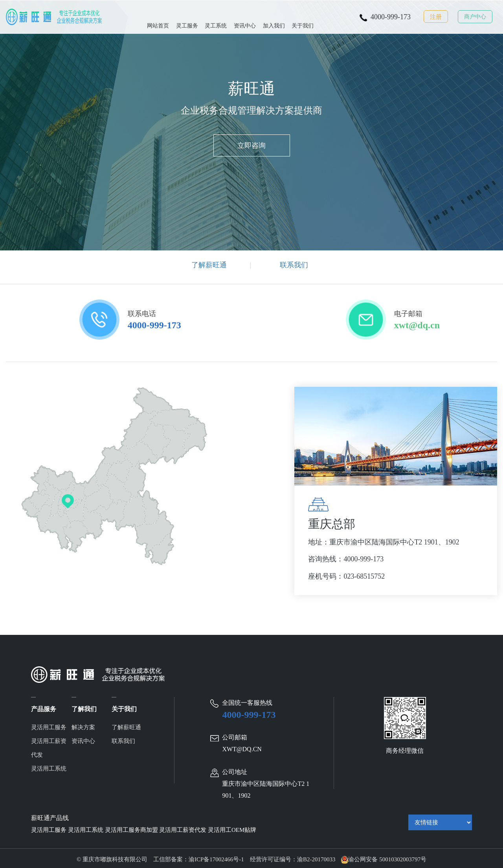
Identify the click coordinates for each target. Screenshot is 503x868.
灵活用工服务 (49, 725)
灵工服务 (187, 16)
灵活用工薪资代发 (49, 746)
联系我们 (294, 265)
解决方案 (83, 725)
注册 (436, 17)
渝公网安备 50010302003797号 (384, 857)
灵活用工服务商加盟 (131, 828)
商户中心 (475, 17)
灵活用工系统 (49, 767)
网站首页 (158, 16)
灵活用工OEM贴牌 (232, 828)
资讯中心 (245, 16)
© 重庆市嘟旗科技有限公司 (115, 857)
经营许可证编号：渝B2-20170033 (293, 857)
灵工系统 (216, 16)
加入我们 (274, 16)
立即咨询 (251, 148)
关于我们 (303, 16)
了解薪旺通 (209, 265)
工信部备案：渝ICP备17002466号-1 (199, 857)
